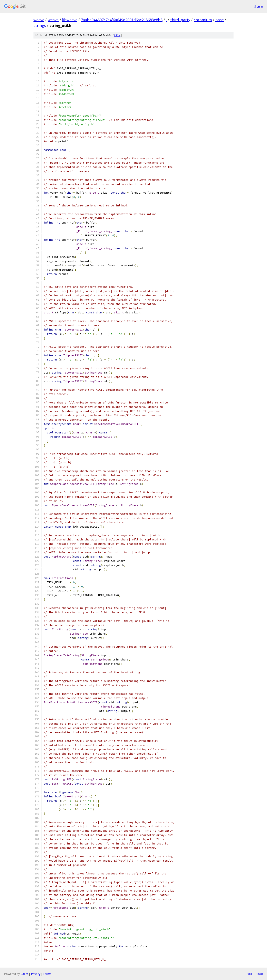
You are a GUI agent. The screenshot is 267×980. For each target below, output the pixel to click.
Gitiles (25, 974)
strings (40, 25)
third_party (180, 20)
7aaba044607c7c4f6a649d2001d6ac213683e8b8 (122, 20)
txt (250, 974)
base (220, 20)
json (260, 974)
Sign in (259, 6)
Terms (47, 974)
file (117, 35)
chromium (203, 20)
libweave (70, 20)
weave (39, 20)
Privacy (36, 974)
